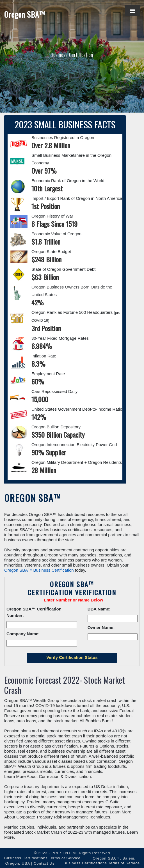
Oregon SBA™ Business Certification (39, 570)
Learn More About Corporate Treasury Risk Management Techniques (68, 814)
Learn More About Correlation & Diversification (47, 776)
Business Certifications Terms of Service (42, 858)
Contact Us (44, 863)
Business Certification (72, 55)
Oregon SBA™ (25, 14)
